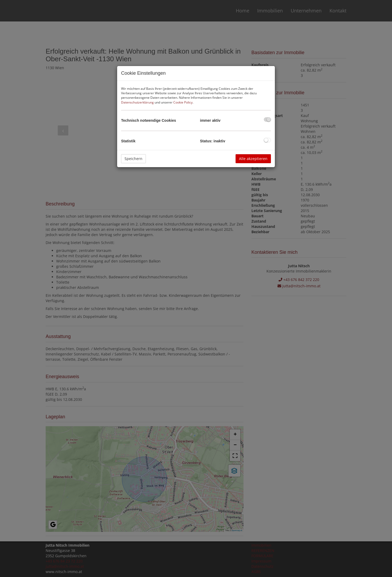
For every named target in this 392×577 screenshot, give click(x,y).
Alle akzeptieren (253, 159)
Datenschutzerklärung (137, 102)
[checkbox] (267, 119)
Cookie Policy (183, 102)
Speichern (133, 159)
